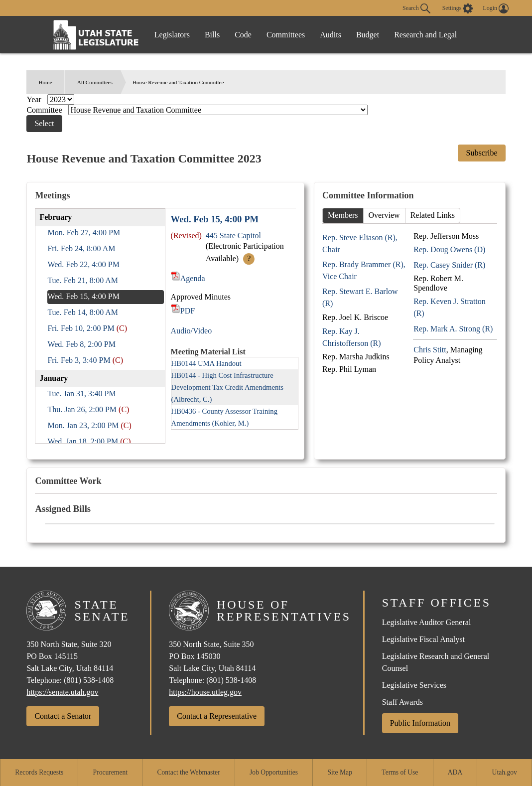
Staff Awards (402, 702)
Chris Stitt (430, 350)
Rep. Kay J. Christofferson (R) (351, 337)
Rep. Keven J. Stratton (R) (449, 307)
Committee (45, 110)
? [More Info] (249, 258)
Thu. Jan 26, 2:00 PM (82, 409)
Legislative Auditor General (427, 622)
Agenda (188, 278)
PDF (183, 311)
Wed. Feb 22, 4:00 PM (83, 264)
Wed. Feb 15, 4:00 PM (83, 296)
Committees (286, 35)
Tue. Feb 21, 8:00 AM (83, 280)
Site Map (339, 772)
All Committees (95, 82)
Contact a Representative (217, 716)
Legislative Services (414, 685)
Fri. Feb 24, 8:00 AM (81, 248)
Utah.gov (505, 772)
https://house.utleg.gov (205, 692)
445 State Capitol (233, 236)
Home (45, 82)
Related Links (433, 215)
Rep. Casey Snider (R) (449, 265)
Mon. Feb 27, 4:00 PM (84, 233)
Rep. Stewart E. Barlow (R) (360, 297)
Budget (368, 35)
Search (416, 8)
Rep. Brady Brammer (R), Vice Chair (364, 270)
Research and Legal (425, 35)
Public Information (420, 723)
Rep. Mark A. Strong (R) (453, 329)
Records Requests (39, 772)
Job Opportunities (274, 772)
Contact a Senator (63, 716)
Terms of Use (400, 772)
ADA (455, 772)
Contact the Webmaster (188, 772)
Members (343, 215)
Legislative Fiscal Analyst (423, 639)
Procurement (110, 772)
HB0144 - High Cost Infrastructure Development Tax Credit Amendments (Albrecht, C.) (227, 387)
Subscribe (481, 153)
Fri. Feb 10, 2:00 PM (81, 328)
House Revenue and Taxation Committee (178, 82)
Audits (331, 35)
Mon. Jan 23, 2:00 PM (83, 425)
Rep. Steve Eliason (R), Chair (360, 243)
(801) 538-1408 (89, 680)
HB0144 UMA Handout (206, 363)
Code (243, 35)
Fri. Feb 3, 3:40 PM (79, 360)
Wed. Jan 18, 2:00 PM (83, 441)
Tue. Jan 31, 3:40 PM (81, 393)
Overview (384, 215)
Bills (212, 35)
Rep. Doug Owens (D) (449, 249)
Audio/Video (192, 331)
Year (35, 99)
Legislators (172, 35)
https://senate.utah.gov (62, 692)
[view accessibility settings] (458, 8)
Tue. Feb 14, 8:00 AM (83, 312)
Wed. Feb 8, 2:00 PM (81, 344)
